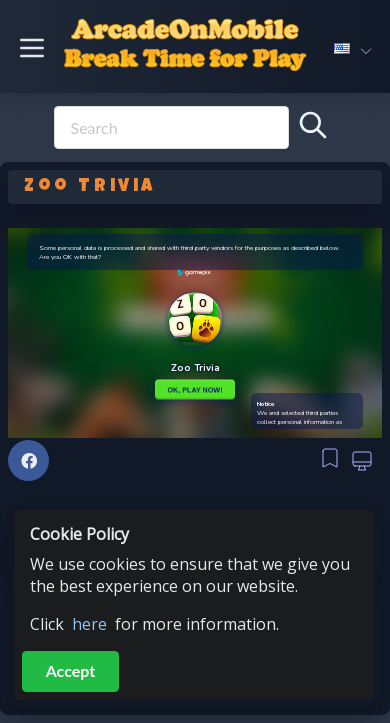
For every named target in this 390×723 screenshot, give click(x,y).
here (89, 624)
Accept (71, 670)
